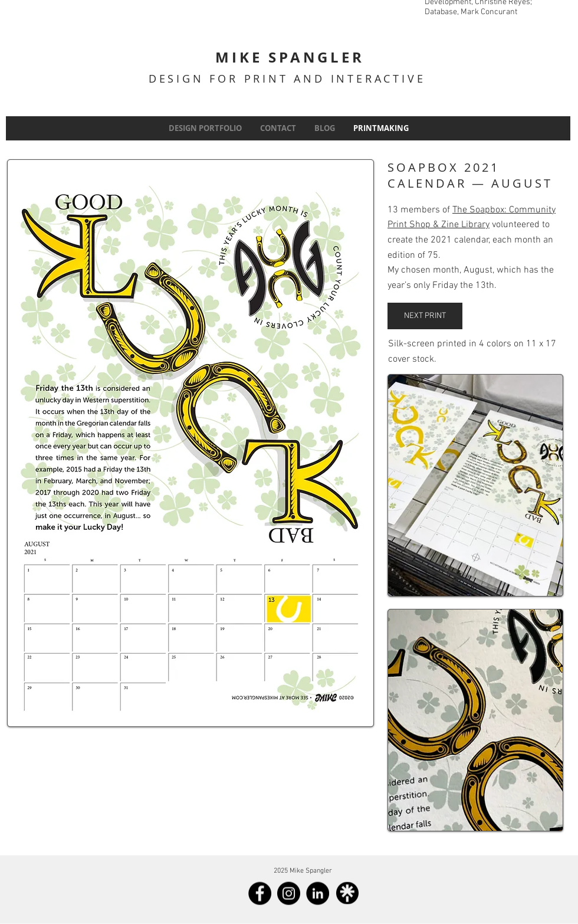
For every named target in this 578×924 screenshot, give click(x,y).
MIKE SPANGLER (290, 57)
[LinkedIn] (318, 894)
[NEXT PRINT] (425, 316)
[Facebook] (260, 894)
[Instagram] (289, 894)
